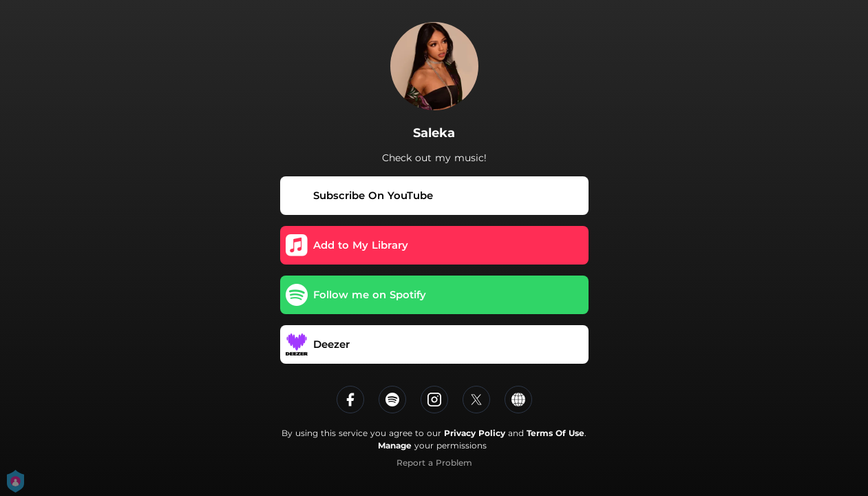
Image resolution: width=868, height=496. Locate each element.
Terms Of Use (555, 433)
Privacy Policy (475, 433)
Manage (395, 445)
